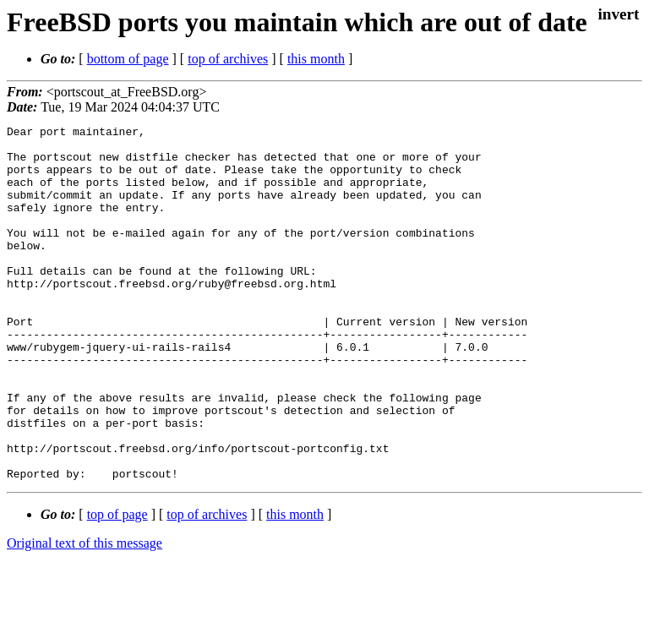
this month (316, 59)
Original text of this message (85, 614)
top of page (117, 585)
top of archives (228, 59)
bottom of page (128, 59)
